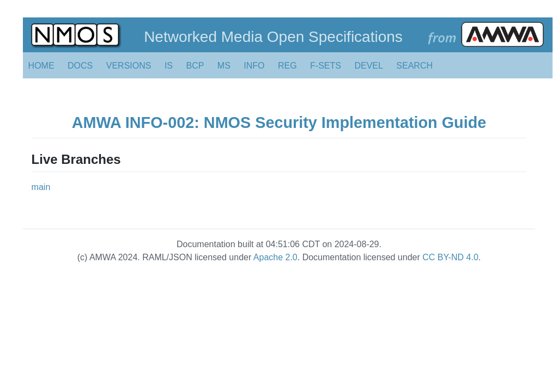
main (41, 187)
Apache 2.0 (275, 257)
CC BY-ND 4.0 (450, 257)
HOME (41, 66)
